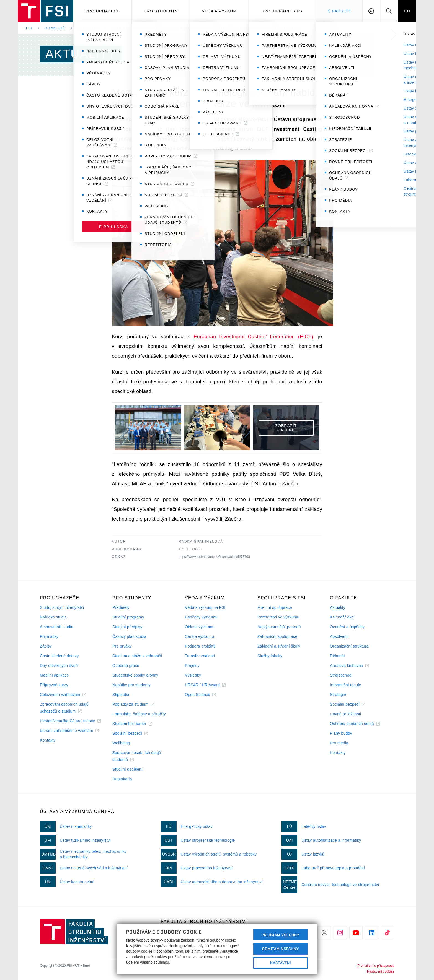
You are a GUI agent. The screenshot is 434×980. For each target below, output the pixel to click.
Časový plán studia (129, 636)
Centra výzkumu (199, 636)
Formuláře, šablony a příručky (139, 714)
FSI (29, 28)
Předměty (121, 607)
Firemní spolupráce (275, 607)
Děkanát (337, 656)
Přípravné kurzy (54, 685)
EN (407, 11)
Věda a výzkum (219, 11)
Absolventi (339, 636)
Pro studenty (161, 11)
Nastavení (281, 963)
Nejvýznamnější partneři (279, 627)
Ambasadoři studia (57, 627)
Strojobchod (341, 675)
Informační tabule (346, 685)
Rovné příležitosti (345, 714)
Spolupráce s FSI (283, 11)
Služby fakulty (270, 656)
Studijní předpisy (127, 627)
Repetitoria (122, 779)
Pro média (339, 743)
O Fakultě (339, 11)
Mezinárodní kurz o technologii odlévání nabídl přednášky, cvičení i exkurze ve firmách (206, 28)
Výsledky (193, 675)
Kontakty (48, 740)
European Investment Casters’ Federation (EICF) (253, 337)
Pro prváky (122, 646)
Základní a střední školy (279, 646)
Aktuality (88, 28)
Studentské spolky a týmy (135, 675)
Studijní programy (128, 617)
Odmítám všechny (281, 949)
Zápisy (46, 646)
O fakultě (55, 28)
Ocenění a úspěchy (347, 627)
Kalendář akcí (342, 617)
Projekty (192, 666)
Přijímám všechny (281, 935)
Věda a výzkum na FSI (205, 607)
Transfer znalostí (200, 656)
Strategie (338, 695)
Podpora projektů (200, 646)
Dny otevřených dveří (59, 666)
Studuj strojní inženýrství (62, 607)
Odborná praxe (126, 666)
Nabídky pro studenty (131, 685)
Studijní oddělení (127, 769)
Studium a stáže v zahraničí (137, 656)
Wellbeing (121, 743)
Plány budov (341, 733)
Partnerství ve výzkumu (278, 617)
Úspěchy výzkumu (201, 617)
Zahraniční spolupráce (277, 636)
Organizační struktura (349, 646)
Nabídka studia (53, 617)
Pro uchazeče (103, 11)
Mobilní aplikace (54, 675)
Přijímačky (49, 636)
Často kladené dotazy (59, 656)
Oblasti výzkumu (200, 627)
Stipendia (121, 695)
